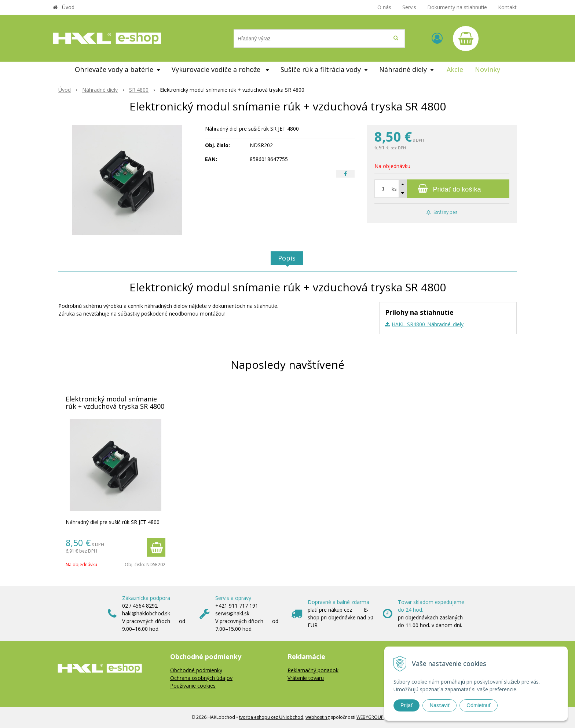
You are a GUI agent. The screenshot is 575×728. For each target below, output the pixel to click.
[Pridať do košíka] (442, 189)
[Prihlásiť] (437, 38)
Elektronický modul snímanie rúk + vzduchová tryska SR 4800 (115, 403)
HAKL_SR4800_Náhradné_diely (428, 324)
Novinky (488, 69)
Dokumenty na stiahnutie (457, 7)
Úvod (68, 7)
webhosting (318, 717)
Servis (409, 7)
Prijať (406, 705)
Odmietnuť (479, 705)
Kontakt (507, 7)
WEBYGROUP (370, 717)
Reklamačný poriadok (313, 670)
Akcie (455, 69)
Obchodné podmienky (196, 670)
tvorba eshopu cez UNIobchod (271, 717)
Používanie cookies (193, 686)
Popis (287, 258)
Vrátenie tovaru (306, 678)
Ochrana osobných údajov (201, 678)
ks (394, 189)
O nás (384, 7)
